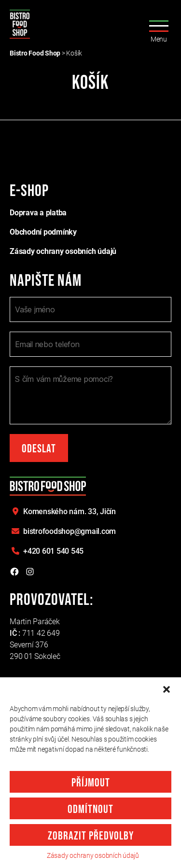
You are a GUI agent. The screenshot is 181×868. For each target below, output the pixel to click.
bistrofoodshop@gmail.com (70, 531)
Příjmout (91, 783)
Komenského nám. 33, (70, 511)
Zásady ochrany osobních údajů (93, 855)
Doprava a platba (38, 213)
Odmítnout (90, 809)
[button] (167, 689)
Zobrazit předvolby (91, 836)
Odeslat (39, 449)
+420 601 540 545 (53, 551)
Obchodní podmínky (43, 232)
